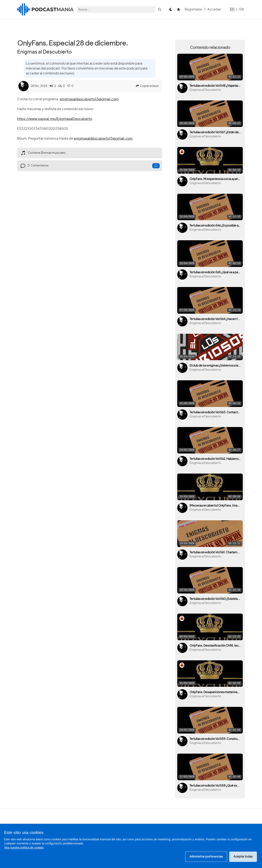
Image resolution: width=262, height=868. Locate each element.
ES (232, 9)
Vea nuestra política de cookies (24, 847)
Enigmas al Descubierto (45, 52)
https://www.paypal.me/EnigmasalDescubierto (55, 119)
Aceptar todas (243, 857)
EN (242, 9)
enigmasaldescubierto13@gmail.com (89, 99)
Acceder (214, 9)
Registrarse (193, 9)
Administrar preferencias (206, 857)
